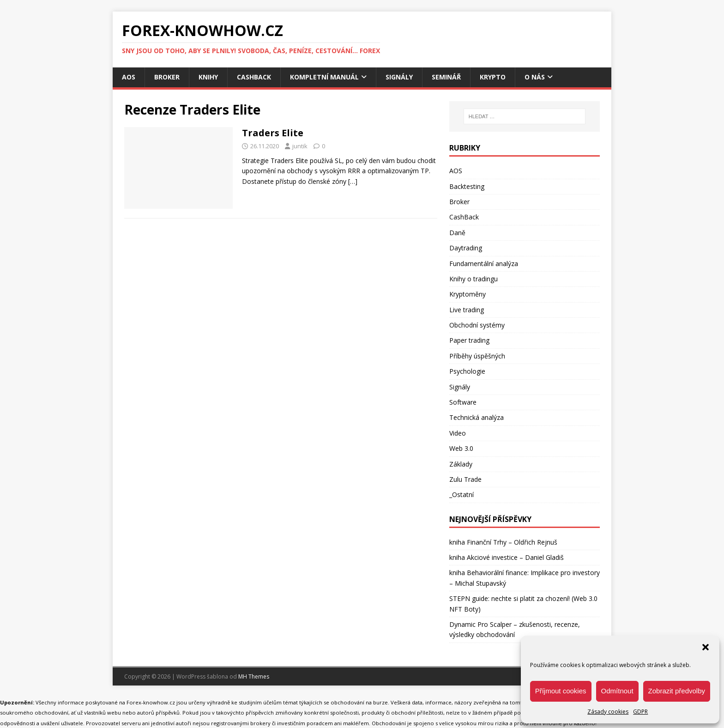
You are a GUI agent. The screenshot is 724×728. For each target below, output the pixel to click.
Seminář (446, 77)
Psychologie (467, 371)
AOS (129, 77)
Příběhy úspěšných (477, 356)
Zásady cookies (608, 712)
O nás (535, 77)
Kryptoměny (468, 294)
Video (458, 433)
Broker (167, 77)
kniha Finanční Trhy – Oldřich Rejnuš (503, 542)
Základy (461, 464)
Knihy (208, 77)
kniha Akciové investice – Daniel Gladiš (507, 557)
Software (463, 402)
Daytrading (466, 248)
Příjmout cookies (561, 691)
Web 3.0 (461, 448)
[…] (353, 181)
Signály (399, 77)
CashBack (254, 77)
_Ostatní (462, 494)
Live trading (467, 310)
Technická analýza (477, 417)
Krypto (493, 77)
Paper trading (469, 340)
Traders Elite (273, 133)
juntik (300, 146)
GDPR (640, 712)
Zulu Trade (465, 479)
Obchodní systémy (477, 325)
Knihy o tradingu (474, 279)
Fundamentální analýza (484, 264)
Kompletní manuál (324, 77)
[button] (706, 647)
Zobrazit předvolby (677, 691)
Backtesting (467, 186)
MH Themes (254, 676)
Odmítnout (617, 691)
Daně (457, 233)
